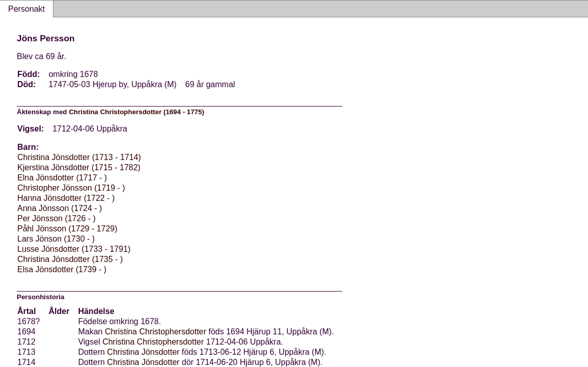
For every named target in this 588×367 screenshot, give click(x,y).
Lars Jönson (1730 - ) (56, 239)
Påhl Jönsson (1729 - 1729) (67, 229)
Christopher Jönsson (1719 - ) (71, 188)
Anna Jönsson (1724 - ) (60, 208)
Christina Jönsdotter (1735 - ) (70, 259)
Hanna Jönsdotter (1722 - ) (66, 198)
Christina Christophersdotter (156, 332)
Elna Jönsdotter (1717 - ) (62, 178)
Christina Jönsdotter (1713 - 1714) (79, 157)
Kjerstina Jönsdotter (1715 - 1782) (79, 167)
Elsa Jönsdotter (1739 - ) (62, 269)
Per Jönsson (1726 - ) (57, 218)
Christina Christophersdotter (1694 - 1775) (136, 112)
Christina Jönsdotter (143, 352)
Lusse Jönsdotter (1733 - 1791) (74, 249)
